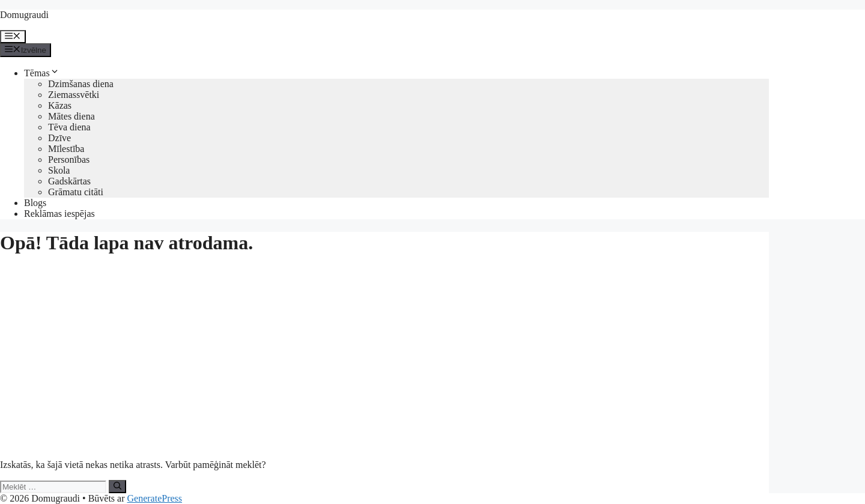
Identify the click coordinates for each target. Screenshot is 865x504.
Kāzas (60, 105)
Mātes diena (71, 116)
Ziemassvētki (74, 95)
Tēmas (42, 73)
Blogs (35, 203)
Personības (69, 159)
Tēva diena (69, 127)
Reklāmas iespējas (59, 214)
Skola (59, 170)
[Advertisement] (384, 351)
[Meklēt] (117, 487)
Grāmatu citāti (76, 192)
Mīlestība (66, 149)
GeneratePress (155, 498)
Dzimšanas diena (81, 84)
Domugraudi (24, 15)
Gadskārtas (69, 181)
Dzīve (59, 138)
